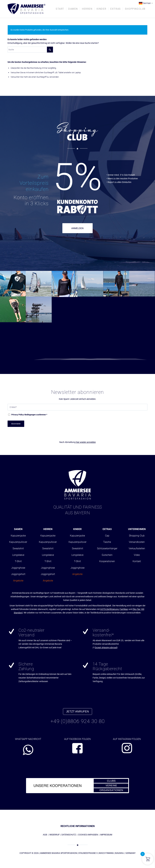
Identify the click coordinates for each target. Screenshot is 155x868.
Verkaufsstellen (137, 548)
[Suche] (30, 50)
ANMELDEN (77, 228)
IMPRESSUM (106, 835)
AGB (45, 835)
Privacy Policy (18, 415)
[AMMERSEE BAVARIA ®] (26, 9)
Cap (107, 536)
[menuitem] (60, 9)
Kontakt (137, 561)
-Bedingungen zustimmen (29, 415)
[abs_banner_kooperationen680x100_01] (77, 786)
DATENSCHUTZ (69, 835)
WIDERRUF (54, 835)
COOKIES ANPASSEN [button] (88, 835)
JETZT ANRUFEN (77, 711)
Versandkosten (137, 542)
